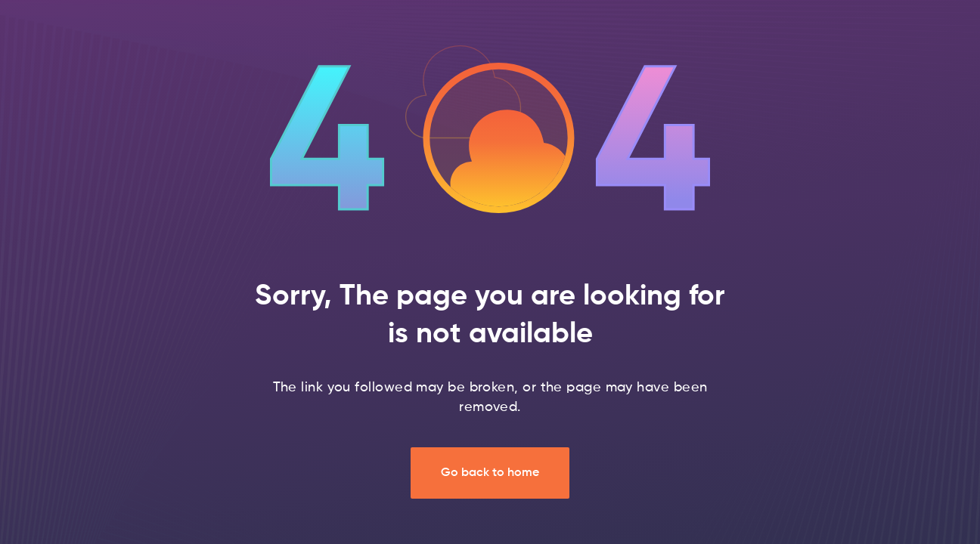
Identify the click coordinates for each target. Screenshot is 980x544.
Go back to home (490, 473)
